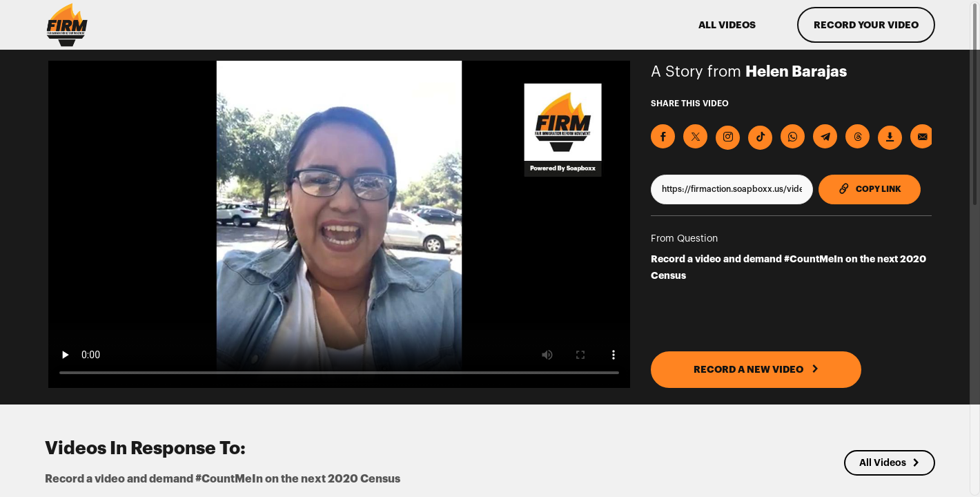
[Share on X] (695, 136)
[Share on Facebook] (663, 136)
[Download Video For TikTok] (760, 138)
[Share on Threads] (857, 136)
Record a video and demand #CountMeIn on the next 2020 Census (788, 267)
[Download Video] (890, 138)
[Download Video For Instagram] (728, 138)
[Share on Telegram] (825, 136)
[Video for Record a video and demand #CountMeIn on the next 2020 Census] (339, 224)
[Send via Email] (922, 136)
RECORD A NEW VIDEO (756, 369)
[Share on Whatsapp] (793, 136)
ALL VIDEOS (727, 25)
